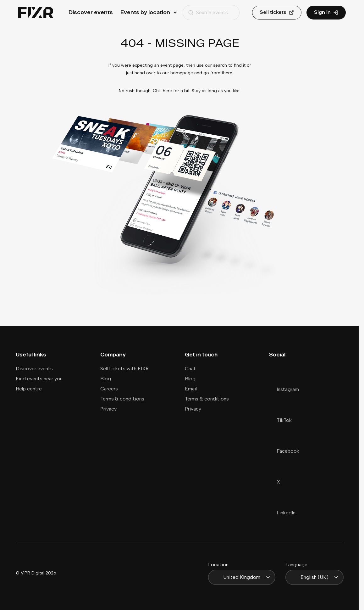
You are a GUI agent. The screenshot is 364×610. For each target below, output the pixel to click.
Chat (190, 369)
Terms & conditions (122, 399)
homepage (182, 73)
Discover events (91, 12)
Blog (106, 379)
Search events (208, 12)
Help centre (29, 389)
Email (191, 389)
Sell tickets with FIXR (124, 369)
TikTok (280, 420)
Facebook (284, 451)
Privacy (108, 409)
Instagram (284, 389)
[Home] (36, 13)
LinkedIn (282, 513)
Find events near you (39, 379)
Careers (109, 389)
